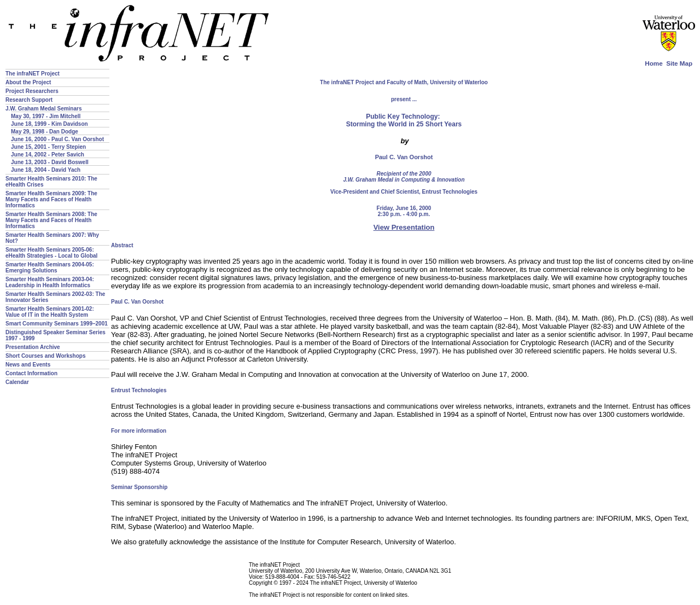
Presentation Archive (33, 347)
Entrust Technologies (450, 192)
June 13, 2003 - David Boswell (50, 162)
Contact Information (31, 373)
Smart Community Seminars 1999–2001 (57, 324)
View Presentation (404, 227)
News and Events (28, 365)
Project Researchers (32, 91)
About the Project (28, 82)
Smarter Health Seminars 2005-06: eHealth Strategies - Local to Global (51, 253)
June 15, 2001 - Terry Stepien (48, 147)
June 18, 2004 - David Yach (46, 170)
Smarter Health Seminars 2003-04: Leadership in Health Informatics (50, 282)
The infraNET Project (33, 74)
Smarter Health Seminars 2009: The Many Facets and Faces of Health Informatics (51, 199)
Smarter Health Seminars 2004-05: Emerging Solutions (50, 267)
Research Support (29, 100)
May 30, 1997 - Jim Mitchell (46, 116)
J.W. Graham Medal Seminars (44, 109)
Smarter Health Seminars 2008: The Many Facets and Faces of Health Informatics (51, 220)
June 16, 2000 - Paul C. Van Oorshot (57, 139)
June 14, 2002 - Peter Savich (48, 155)
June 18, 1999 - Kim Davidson (49, 124)
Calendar (17, 382)
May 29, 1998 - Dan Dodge (45, 132)
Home (654, 63)
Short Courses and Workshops (46, 356)
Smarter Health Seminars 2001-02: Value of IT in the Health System (50, 312)
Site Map (679, 63)
